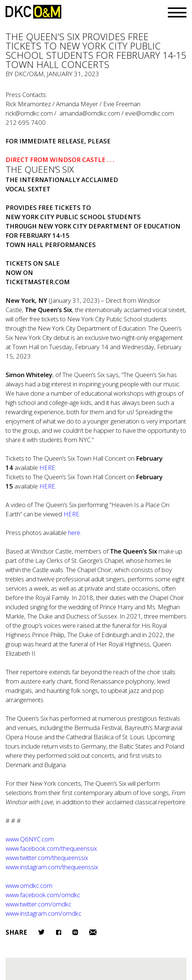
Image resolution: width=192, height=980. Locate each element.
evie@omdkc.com (149, 113)
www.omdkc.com (29, 885)
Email (93, 932)
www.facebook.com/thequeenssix (51, 848)
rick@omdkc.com (29, 113)
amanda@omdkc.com (90, 113)
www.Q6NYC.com (30, 839)
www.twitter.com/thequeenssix (47, 858)
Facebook (58, 932)
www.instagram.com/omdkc (43, 913)
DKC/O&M (33, 12)
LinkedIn (75, 932)
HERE (47, 486)
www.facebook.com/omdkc (43, 895)
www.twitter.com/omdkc (38, 904)
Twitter (41, 932)
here (74, 533)
